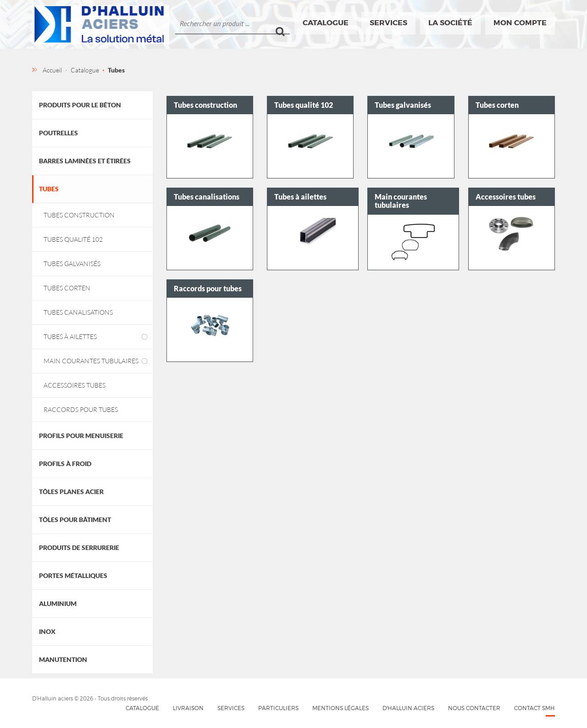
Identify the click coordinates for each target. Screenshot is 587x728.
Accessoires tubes (75, 385)
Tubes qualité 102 (73, 239)
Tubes (49, 189)
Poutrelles (58, 133)
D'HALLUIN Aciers (408, 708)
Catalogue (326, 23)
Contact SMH (534, 708)
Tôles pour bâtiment (75, 520)
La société (450, 23)
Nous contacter (474, 708)
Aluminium (58, 603)
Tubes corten (67, 288)
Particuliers (278, 708)
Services (388, 23)
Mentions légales (341, 708)
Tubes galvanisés (72, 264)
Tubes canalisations (78, 312)
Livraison (188, 708)
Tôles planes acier (71, 492)
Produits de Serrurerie (79, 547)
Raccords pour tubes (81, 409)
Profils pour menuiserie (81, 436)
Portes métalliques (73, 575)
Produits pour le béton (80, 105)
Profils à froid (65, 464)
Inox (47, 631)
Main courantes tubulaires (91, 361)
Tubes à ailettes (70, 336)
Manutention (63, 659)
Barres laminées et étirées (85, 161)
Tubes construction (79, 215)
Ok (283, 23)
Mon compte (520, 23)
